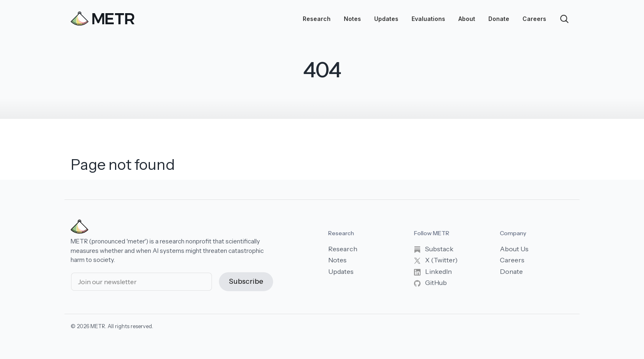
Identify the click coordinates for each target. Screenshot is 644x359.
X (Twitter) (436, 260)
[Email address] (141, 282)
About (467, 19)
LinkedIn (433, 271)
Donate (499, 19)
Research (317, 19)
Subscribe (246, 281)
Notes (352, 19)
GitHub (430, 283)
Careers (534, 19)
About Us (514, 249)
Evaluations (428, 19)
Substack (434, 249)
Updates (386, 19)
